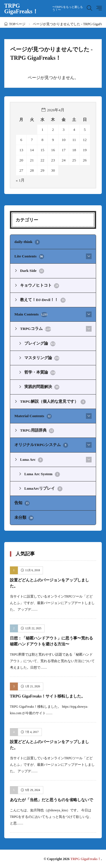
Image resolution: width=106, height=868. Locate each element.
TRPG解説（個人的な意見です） (53, 402)
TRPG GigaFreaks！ (46, 8)
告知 (22, 503)
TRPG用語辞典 (37, 431)
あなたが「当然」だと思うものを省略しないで (51, 800)
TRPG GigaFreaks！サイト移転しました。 (47, 696)
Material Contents (33, 416)
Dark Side (32, 271)
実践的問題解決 (42, 387)
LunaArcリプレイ (43, 489)
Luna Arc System (42, 474)
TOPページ (17, 24)
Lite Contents (29, 257)
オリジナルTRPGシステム (41, 445)
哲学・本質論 (40, 373)
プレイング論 (40, 344)
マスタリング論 (42, 358)
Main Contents (31, 315)
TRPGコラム (36, 329)
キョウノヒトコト (40, 286)
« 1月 (20, 180)
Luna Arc (32, 460)
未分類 (24, 518)
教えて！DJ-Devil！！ (43, 300)
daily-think (27, 242)
